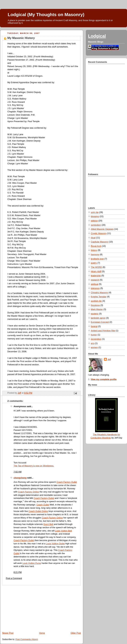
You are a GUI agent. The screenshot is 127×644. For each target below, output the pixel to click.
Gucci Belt (48, 524)
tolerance (95, 288)
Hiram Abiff (96, 271)
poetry (94, 263)
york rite (95, 212)
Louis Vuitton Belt (63, 531)
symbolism (96, 225)
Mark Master (97, 309)
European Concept (100, 322)
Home (42, 633)
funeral (94, 326)
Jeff (109, 359)
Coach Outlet (43, 505)
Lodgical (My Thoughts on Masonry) (46, 15)
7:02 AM (18, 472)
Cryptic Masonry (99, 233)
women (94, 347)
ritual (93, 238)
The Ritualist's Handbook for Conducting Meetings (105, 435)
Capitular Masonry (100, 242)
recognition (96, 339)
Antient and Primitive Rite (103, 331)
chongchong (20, 478)
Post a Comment (14, 578)
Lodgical (97, 36)
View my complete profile (104, 379)
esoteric (95, 314)
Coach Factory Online (28, 492)
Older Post (76, 633)
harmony (95, 255)
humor (94, 335)
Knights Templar (99, 297)
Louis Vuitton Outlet (55, 544)
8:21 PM (18, 572)
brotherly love (97, 259)
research (95, 280)
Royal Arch (96, 246)
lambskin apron (98, 318)
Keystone (95, 305)
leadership (96, 276)
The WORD (96, 267)
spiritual (94, 284)
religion (94, 221)
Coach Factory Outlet (67, 482)
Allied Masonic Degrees (102, 229)
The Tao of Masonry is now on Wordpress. (34, 466)
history (94, 250)
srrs (93, 343)
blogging (95, 216)
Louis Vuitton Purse (32, 563)
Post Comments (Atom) (27, 639)
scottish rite (96, 301)
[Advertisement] (26, 607)
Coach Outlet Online (38, 511)
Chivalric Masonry (99, 293)
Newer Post (8, 633)
